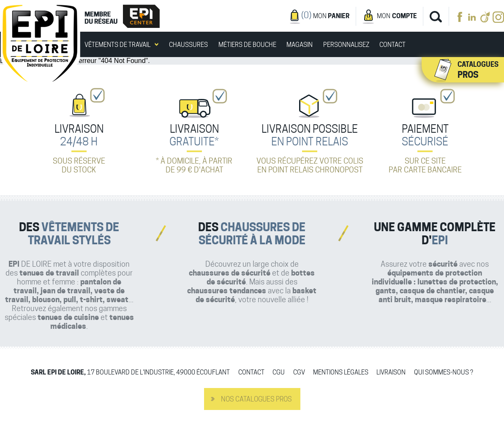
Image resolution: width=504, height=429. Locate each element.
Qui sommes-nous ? (444, 373)
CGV (299, 373)
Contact (392, 45)
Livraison (391, 373)
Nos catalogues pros (256, 399)
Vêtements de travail (117, 45)
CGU (279, 373)
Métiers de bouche (247, 45)
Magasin (300, 45)
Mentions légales (341, 373)
